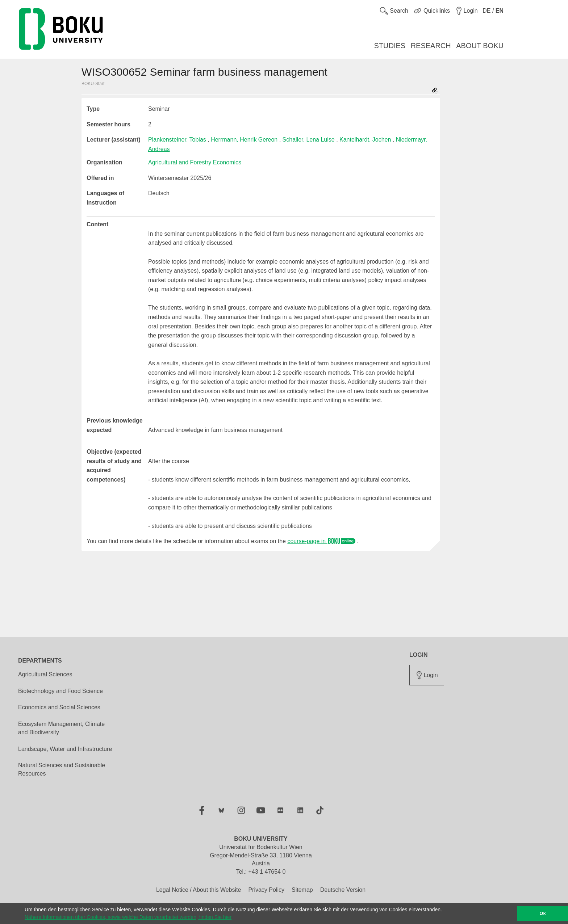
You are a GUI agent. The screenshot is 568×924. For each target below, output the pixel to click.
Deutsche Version (343, 890)
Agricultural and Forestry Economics (195, 162)
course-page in (322, 541)
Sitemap (302, 890)
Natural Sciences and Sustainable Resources (62, 769)
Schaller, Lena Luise (309, 140)
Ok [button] (543, 913)
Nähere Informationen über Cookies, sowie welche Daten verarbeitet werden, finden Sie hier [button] (128, 917)
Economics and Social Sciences (59, 707)
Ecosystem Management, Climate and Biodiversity (61, 728)
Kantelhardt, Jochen (365, 140)
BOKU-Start (93, 84)
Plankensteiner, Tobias (177, 140)
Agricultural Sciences (45, 674)
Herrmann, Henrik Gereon (244, 140)
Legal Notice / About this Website (199, 890)
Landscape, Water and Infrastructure (65, 749)
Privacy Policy (266, 890)
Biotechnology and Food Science (60, 691)
